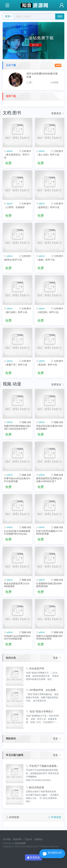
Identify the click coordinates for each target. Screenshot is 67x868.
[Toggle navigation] (7, 5)
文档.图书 (26, 151)
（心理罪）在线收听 (14, 207)
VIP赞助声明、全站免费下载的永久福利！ (43, 690)
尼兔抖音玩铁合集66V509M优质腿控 (49, 427)
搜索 (60, 16)
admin (10, 151)
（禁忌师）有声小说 (47, 365)
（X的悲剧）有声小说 (47, 312)
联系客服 (34, 857)
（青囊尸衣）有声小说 (16, 365)
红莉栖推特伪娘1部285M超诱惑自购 (49, 585)
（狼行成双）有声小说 (16, 312)
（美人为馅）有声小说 (48, 155)
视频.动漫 (26, 422)
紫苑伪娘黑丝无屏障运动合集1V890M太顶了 (49, 480)
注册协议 (38, 839)
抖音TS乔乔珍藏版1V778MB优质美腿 (49, 532)
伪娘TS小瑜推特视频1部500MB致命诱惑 (49, 637)
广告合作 (28, 839)
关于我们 (7, 839)
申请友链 (54, 817)
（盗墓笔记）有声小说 (48, 207)
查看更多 (58, 113)
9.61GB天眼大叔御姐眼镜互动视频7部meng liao (17, 532)
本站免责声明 (35, 669)
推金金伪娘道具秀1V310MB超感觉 (17, 585)
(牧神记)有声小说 (13, 260)
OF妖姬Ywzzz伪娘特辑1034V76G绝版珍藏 (17, 637)
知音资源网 (20, 843)
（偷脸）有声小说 (45, 260)
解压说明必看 (35, 787)
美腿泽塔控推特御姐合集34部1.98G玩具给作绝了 (17, 427)
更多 (57, 658)
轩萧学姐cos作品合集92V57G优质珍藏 (17, 480)
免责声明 (17, 839)
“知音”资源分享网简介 (40, 711)
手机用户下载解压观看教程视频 (43, 766)
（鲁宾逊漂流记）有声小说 (17, 156)
